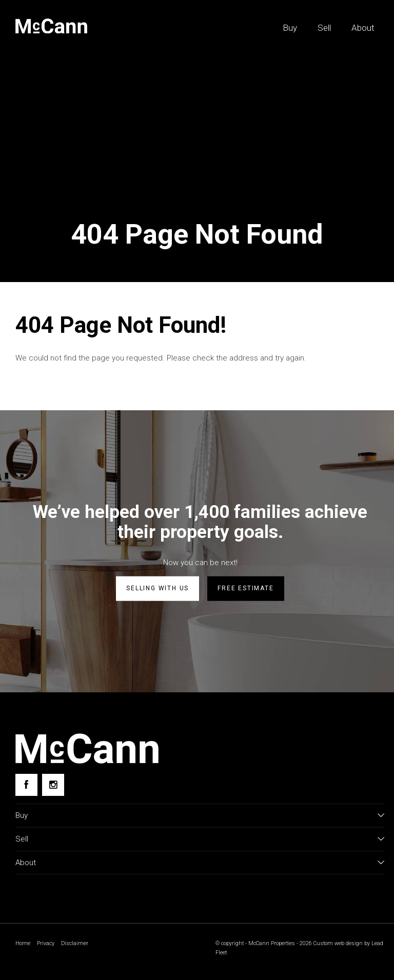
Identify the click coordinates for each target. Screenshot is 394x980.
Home (23, 943)
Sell (324, 28)
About (363, 28)
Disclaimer (75, 943)
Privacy (46, 943)
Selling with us (157, 588)
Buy (290, 28)
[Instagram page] (53, 785)
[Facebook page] (26, 785)
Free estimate (245, 588)
